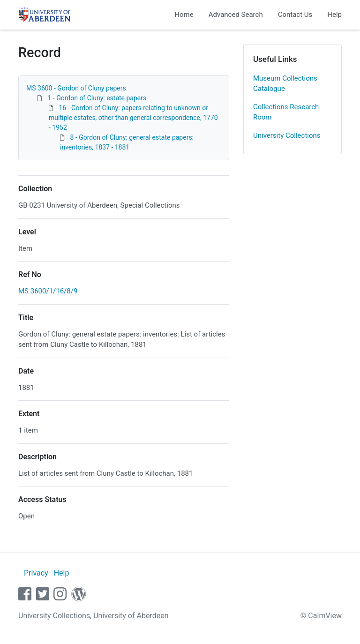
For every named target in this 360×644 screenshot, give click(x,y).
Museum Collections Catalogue (285, 84)
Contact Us (295, 15)
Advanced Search (236, 15)
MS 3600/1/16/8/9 (48, 291)
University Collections (287, 135)
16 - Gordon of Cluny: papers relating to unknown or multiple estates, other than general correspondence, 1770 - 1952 (133, 118)
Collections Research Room (286, 112)
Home (184, 15)
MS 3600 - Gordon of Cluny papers (76, 88)
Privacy (36, 573)
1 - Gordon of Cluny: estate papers (97, 98)
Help (334, 15)
